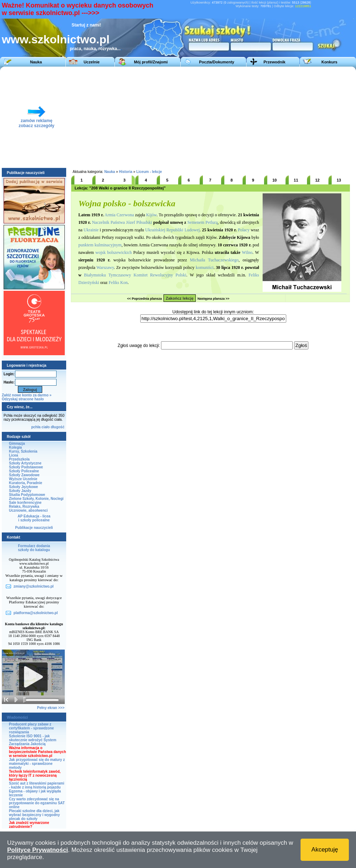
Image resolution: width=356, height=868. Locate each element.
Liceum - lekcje (149, 172)
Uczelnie (92, 62)
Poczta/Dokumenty (216, 62)
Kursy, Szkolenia (23, 451)
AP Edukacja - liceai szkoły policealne (34, 518)
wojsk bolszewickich (114, 252)
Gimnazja (17, 443)
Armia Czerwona (119, 215)
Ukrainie (91, 230)
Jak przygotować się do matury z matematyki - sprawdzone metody (37, 764)
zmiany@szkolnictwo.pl (34, 586)
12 (317, 180)
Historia (126, 172)
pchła (36, 427)
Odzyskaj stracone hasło (23, 399)
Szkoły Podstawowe (26, 467)
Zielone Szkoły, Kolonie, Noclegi (36, 499)
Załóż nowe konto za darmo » (27, 395)
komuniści (205, 267)
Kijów (151, 215)
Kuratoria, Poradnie (26, 483)
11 (296, 180)
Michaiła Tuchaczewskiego (214, 260)
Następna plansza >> (213, 299)
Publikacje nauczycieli (34, 528)
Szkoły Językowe (23, 487)
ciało (46, 427)
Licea (14, 455)
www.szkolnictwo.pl (56, 39)
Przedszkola (19, 459)
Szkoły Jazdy (20, 491)
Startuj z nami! (86, 25)
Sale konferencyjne (25, 503)
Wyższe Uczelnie (23, 479)
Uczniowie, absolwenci (28, 510)
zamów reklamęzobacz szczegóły (36, 121)
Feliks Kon (118, 283)
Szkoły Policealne (24, 471)
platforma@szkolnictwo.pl (36, 613)
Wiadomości (17, 717)
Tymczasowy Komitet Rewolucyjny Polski (147, 275)
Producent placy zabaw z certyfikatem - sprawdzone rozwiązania (31, 728)
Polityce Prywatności (38, 850)
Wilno (247, 252)
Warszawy (105, 267)
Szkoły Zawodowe (24, 475)
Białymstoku (95, 275)
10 (274, 180)
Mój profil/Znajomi (151, 62)
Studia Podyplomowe (27, 495)
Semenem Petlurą (203, 222)
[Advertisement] (246, 117)
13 (339, 180)
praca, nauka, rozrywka (93, 49)
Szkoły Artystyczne (25, 463)
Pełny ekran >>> (51, 708)
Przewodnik (274, 62)
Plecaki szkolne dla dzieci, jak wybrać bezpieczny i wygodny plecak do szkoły (34, 815)
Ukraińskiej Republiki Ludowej (172, 230)
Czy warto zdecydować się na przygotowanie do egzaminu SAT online (37, 803)
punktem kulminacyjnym (100, 245)
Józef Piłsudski (139, 222)
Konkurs (329, 62)
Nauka (36, 62)
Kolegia (15, 447)
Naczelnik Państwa (108, 222)
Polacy (244, 230)
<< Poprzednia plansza (144, 299)
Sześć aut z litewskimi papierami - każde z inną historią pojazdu (37, 785)
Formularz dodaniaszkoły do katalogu (34, 548)
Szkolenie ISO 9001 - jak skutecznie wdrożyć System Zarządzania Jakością (33, 740)
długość (58, 427)
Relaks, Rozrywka (24, 507)
